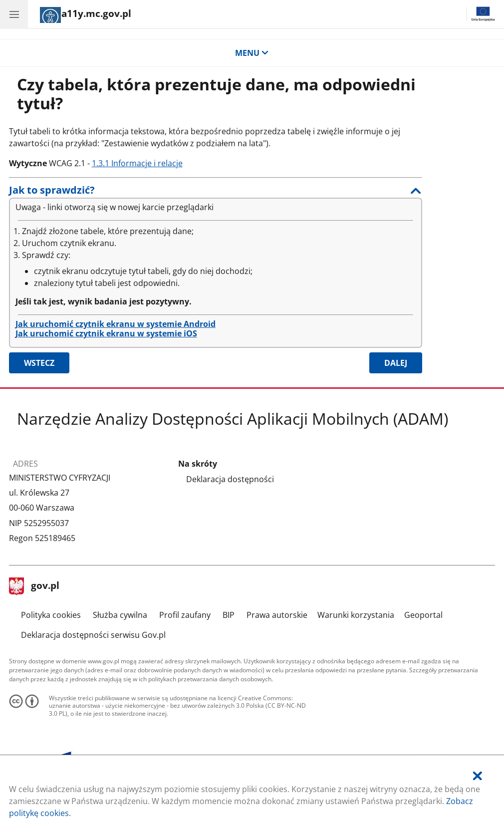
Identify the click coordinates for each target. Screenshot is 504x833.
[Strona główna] (86, 15)
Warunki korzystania (356, 615)
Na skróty (198, 464)
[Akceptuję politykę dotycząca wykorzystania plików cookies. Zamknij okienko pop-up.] (478, 776)
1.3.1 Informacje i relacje (137, 163)
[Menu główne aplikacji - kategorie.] (14, 14)
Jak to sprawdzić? (52, 190)
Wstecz (39, 363)
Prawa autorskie (277, 615)
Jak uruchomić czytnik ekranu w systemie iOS (106, 333)
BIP (229, 615)
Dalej (396, 363)
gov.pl (34, 586)
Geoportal (423, 615)
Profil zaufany (185, 615)
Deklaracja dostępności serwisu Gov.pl (93, 635)
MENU (252, 53)
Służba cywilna (120, 615)
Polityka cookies (51, 615)
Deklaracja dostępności (230, 479)
